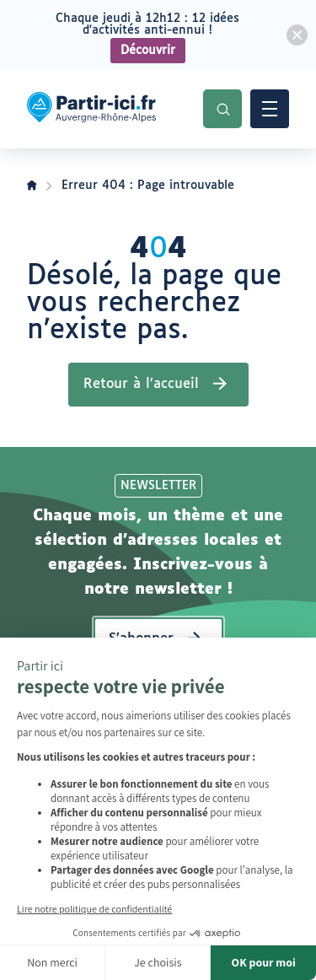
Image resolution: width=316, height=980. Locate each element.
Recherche (222, 109)
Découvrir (148, 51)
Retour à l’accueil (141, 384)
